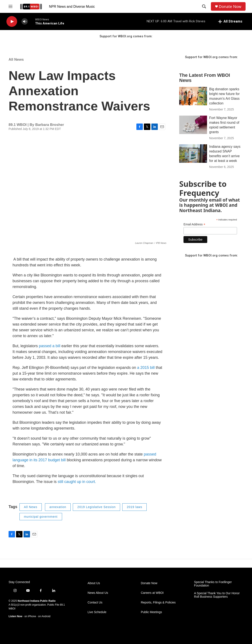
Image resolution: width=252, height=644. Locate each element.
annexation (58, 507)
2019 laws (134, 507)
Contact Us (95, 603)
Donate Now (230, 7)
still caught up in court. (76, 482)
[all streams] (230, 21)
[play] (12, 22)
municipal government (41, 517)
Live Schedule (97, 612)
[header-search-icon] (204, 6)
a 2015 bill (146, 368)
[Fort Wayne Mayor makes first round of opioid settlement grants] (193, 125)
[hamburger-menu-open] (10, 6)
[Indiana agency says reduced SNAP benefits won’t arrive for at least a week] (193, 154)
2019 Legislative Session (96, 507)
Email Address (194, 224)
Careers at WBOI (152, 593)
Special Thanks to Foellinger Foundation (213, 584)
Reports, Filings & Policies (158, 603)
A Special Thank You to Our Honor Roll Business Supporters (217, 595)
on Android (44, 616)
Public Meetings (151, 612)
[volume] (25, 22)
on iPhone (30, 616)
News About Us (98, 593)
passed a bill (50, 346)
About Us (94, 583)
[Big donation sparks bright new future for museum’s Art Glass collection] (193, 96)
